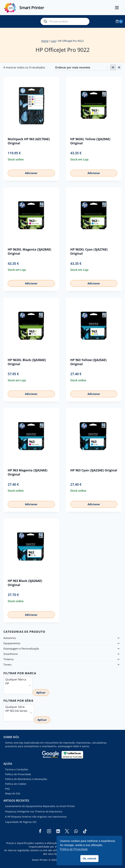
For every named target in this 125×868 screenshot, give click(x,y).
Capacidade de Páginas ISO (21, 822)
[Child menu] (118, 638)
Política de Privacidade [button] (74, 849)
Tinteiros (9, 659)
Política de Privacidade (18, 774)
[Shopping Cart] (120, 21)
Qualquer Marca (16, 679)
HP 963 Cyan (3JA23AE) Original (94, 470)
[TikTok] (85, 831)
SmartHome (11, 654)
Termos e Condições (17, 769)
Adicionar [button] (31, 173)
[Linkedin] (58, 831)
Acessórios (10, 638)
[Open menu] (119, 8)
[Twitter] (67, 831)
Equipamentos (12, 643)
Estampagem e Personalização (21, 649)
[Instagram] (49, 831)
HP (16, 683)
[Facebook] (40, 831)
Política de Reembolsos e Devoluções (26, 779)
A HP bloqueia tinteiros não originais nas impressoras (36, 817)
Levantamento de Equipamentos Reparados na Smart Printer (40, 806)
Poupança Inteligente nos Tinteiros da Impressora (34, 811)
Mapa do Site (13, 793)
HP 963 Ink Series (16, 711)
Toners (7, 664)
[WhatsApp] (76, 831)
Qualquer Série (16, 707)
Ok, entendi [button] (89, 859)
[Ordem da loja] (82, 68)
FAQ (7, 789)
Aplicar (41, 692)
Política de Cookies (16, 784)
